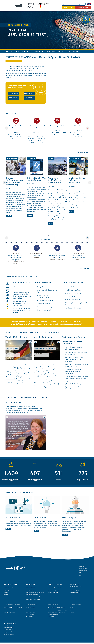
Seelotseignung (29, 589)
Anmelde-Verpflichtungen (9, 635)
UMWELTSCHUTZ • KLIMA (54, 605)
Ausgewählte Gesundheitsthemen (33, 600)
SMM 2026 (37, 255)
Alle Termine (84, 268)
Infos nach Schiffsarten (30, 607)
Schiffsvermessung (30, 614)
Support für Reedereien (73, 300)
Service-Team (14, 66)
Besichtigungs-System (8, 627)
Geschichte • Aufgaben (8, 626)
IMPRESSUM (82, 567)
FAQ (80, 572)
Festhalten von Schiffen (8, 633)
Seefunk (27, 618)
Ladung (5, 611)
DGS (80, 576)
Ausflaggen (6, 594)
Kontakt (21, 52)
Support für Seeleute (44, 304)
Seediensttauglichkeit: (44, 290)
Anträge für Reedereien (73, 287)
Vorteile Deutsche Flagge (9, 587)
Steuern (72, 611)
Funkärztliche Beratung (31, 591)
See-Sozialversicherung (44, 307)
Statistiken (6, 596)
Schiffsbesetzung (74, 589)
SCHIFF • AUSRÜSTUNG (31, 605)
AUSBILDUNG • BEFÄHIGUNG (55, 585)
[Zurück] (7, 128)
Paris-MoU (27, 371)
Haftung (72, 607)
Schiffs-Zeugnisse (71, 296)
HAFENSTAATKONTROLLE (10, 623)
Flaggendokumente (8, 598)
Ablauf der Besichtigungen (9, 631)
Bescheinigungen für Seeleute (54, 591)
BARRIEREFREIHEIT (84, 570)
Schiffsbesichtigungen (30, 613)
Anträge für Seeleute (44, 287)
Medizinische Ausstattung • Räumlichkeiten (35, 592)
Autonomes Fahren (30, 609)
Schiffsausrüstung (29, 616)
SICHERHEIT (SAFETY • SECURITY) (12, 605)
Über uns (5, 589)
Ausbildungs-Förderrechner (74, 308)
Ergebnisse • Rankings (8, 629)
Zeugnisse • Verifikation (53, 52)
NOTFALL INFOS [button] (83, 7)
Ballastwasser (51, 616)
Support (75, 52)
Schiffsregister (7, 591)
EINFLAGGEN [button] (68, 7)
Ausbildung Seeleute (52, 589)
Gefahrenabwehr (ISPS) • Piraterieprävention (13, 609)
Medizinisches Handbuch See (32, 594)
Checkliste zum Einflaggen (74, 290)
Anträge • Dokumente (34, 52)
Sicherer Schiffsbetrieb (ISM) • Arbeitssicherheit (13, 607)
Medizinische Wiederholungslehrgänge (34, 596)
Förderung (72, 609)
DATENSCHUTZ (83, 569)
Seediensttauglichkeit (30, 587)
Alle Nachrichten (82, 152)
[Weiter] (87, 128)
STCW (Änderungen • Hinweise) (54, 587)
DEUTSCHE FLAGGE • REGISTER (11, 585)
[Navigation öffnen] (7, 52)
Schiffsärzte (28, 598)
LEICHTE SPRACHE (84, 574)
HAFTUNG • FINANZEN (76, 605)
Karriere (68, 52)
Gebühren (72, 613)
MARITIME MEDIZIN (31, 585)
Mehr (9, 216)
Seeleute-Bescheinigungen (45, 300)
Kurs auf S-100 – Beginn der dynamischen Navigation (16, 257)
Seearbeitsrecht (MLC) (44, 310)
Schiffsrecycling (51, 618)
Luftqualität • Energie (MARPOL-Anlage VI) (57, 613)
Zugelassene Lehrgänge (53, 592)
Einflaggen (6, 592)
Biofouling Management (53, 614)
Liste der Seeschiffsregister (74, 293)
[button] (25, 52)
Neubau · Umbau (29, 611)
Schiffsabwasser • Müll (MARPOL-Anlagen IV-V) (58, 611)
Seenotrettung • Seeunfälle (9, 613)
